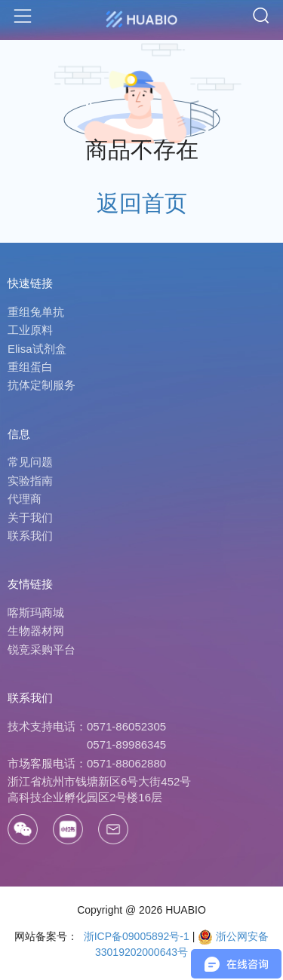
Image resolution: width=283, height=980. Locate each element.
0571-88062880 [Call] (126, 763)
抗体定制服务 (42, 385)
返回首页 (142, 203)
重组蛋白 (30, 367)
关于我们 (30, 518)
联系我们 (30, 536)
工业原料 (30, 330)
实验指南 (30, 481)
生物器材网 (36, 631)
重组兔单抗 (36, 312)
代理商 (25, 499)
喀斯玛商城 (36, 612)
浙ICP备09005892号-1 (135, 936)
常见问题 (30, 462)
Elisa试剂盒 (37, 349)
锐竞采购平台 (42, 649)
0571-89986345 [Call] (126, 744)
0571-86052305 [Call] (126, 726)
